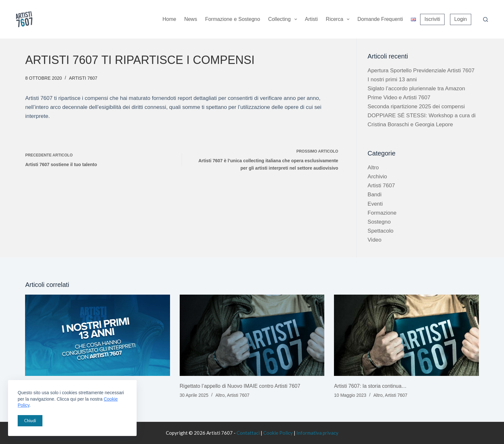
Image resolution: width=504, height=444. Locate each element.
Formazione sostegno (233, 19)
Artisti (311, 19)
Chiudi (30, 421)
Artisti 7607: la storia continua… (370, 386)
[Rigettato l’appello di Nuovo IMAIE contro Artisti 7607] (252, 335)
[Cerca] (486, 19)
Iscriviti (432, 19)
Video (375, 240)
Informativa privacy (317, 433)
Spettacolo (381, 231)
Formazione (382, 213)
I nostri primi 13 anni (392, 80)
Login (460, 19)
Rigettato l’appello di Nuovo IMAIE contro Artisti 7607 (240, 386)
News (191, 19)
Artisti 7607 (83, 78)
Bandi (375, 195)
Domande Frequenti (380, 19)
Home (169, 19)
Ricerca (339, 19)
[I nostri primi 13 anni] (97, 335)
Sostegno (379, 222)
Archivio (377, 177)
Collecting (284, 19)
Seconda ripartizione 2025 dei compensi (416, 107)
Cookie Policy (278, 433)
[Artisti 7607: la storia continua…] (406, 335)
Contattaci (248, 433)
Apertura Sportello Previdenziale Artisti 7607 (421, 71)
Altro (373, 168)
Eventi (375, 204)
